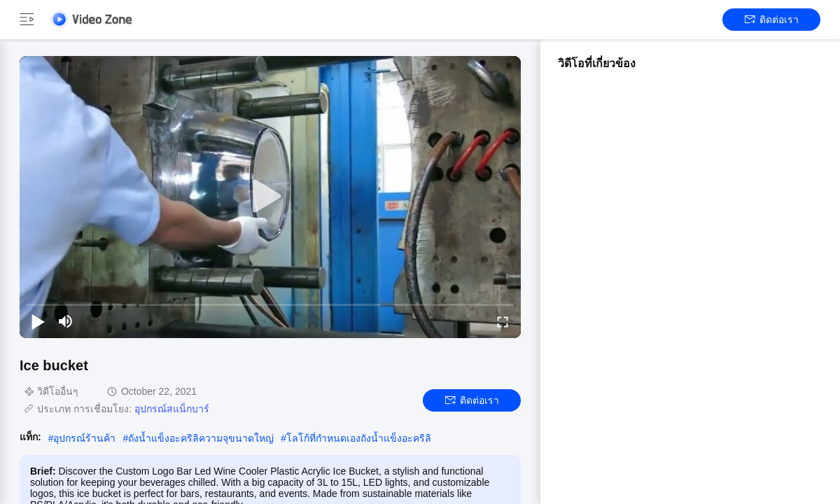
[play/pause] (38, 321)
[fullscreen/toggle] (503, 321)
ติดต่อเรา (772, 20)
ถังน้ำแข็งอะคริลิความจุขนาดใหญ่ (201, 438)
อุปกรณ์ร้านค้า (84, 438)
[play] (270, 197)
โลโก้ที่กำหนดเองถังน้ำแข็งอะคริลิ (359, 438)
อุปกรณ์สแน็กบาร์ (172, 409)
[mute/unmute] (66, 321)
